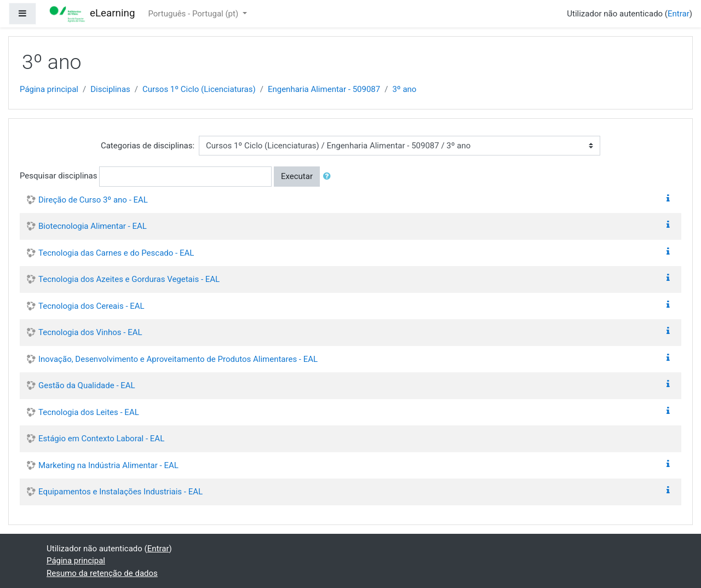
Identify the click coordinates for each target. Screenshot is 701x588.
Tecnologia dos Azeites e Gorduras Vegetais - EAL (129, 279)
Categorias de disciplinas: (148, 146)
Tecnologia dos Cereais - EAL (91, 306)
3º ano (404, 89)
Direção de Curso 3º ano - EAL (93, 200)
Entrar (679, 14)
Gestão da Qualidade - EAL (87, 385)
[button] (329, 177)
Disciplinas (110, 89)
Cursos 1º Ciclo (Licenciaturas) (199, 89)
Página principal (49, 89)
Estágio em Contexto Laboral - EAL (101, 439)
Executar (297, 176)
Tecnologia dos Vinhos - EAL (90, 332)
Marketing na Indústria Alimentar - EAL (108, 465)
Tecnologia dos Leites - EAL (89, 412)
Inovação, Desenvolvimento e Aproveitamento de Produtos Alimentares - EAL (178, 359)
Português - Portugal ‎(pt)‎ (194, 14)
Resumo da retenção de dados (102, 573)
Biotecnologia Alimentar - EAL (93, 226)
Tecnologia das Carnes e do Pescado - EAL (116, 253)
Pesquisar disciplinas (58, 176)
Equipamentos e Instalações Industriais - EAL (120, 492)
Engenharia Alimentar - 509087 (324, 89)
